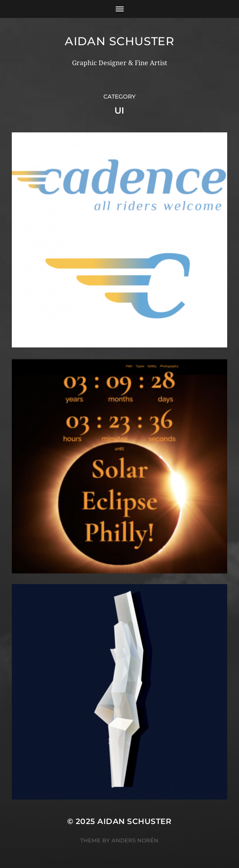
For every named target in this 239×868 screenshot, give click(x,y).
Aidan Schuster (119, 41)
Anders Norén (135, 840)
